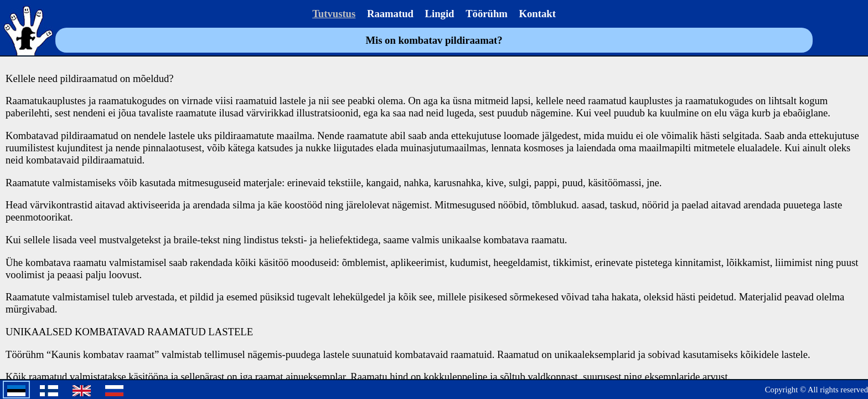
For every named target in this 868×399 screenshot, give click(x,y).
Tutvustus (334, 14)
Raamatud (390, 14)
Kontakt (538, 14)
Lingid (440, 14)
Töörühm (487, 14)
